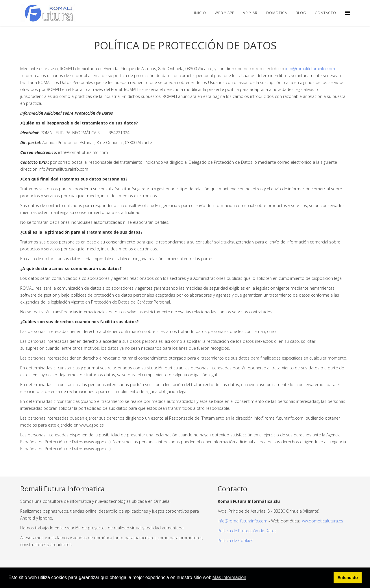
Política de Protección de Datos (247, 531)
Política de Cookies (235, 540)
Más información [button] (229, 577)
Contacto (325, 13)
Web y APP (225, 13)
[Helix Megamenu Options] (347, 13)
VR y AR (250, 13)
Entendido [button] (347, 578)
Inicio (200, 13)
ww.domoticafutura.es (322, 521)
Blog (301, 13)
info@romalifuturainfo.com (310, 69)
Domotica (277, 13)
